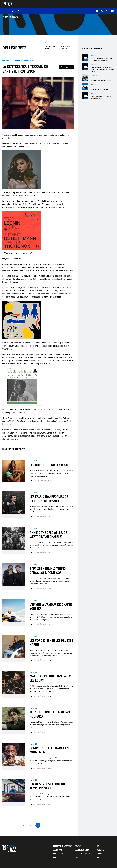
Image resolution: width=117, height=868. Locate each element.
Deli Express (14, 47)
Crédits (99, 854)
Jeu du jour (58, 850)
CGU (55, 858)
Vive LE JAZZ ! (58, 854)
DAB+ (77, 858)
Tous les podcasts (12, 17)
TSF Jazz (7, 4)
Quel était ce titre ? (82, 854)
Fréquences (101, 858)
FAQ (98, 846)
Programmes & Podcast (62, 846)
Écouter (68, 67)
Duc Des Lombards (82, 850)
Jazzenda (100, 850)
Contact (78, 846)
